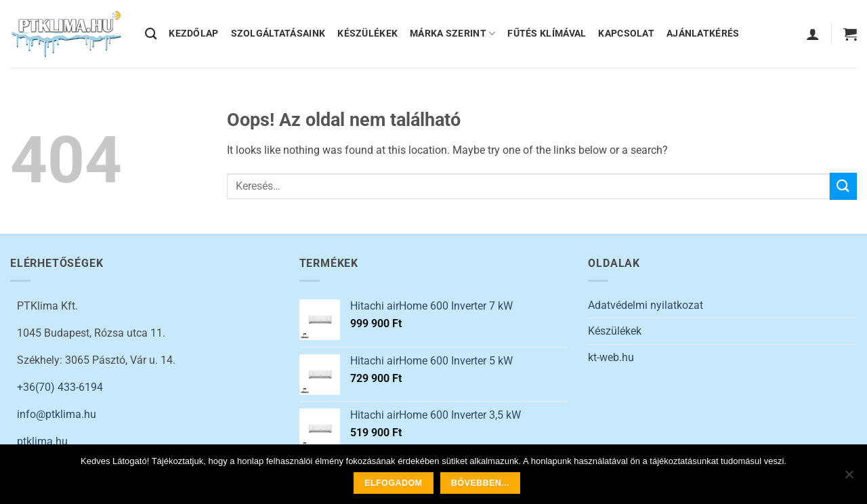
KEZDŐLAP (193, 34)
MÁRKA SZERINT (452, 34)
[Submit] (843, 186)
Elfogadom (393, 483)
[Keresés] (151, 34)
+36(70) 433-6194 (60, 387)
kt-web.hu (611, 357)
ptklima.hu (42, 441)
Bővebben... (480, 483)
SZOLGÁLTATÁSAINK (278, 34)
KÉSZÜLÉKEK (367, 34)
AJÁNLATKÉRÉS (703, 34)
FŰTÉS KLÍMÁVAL (547, 34)
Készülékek (615, 331)
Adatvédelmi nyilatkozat (646, 305)
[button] (813, 34)
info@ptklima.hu (57, 414)
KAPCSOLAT (626, 34)
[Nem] (849, 478)
